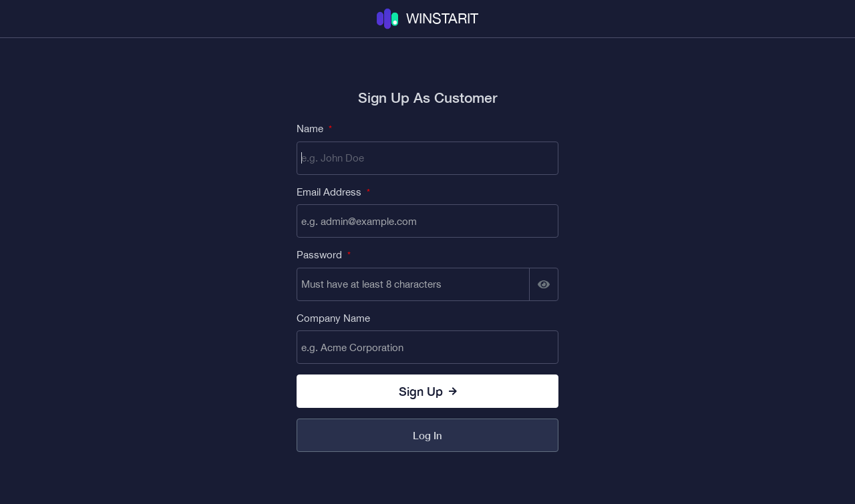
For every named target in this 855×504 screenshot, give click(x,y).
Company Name (333, 318)
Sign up (428, 391)
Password (324, 255)
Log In (427, 435)
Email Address (333, 192)
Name (314, 129)
